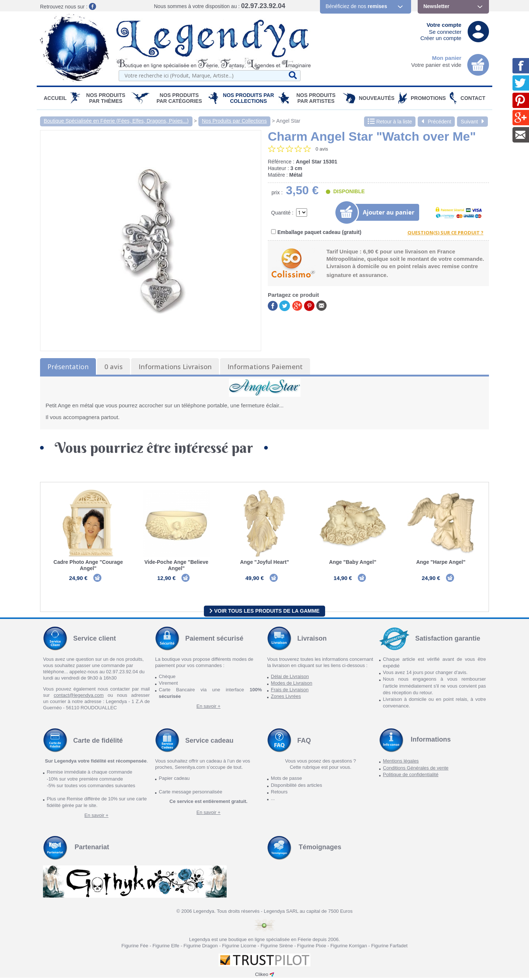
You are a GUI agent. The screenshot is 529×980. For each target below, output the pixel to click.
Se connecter (445, 32)
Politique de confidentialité (411, 777)
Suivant (472, 122)
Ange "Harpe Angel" (441, 562)
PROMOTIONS (428, 98)
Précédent (436, 122)
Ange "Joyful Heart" (264, 562)
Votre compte (444, 25)
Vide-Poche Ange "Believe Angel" (176, 565)
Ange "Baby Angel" (353, 562)
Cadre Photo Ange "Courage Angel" (88, 565)
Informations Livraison (175, 367)
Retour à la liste (390, 122)
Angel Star (288, 121)
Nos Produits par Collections (249, 98)
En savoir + (208, 708)
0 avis (114, 367)
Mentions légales (401, 763)
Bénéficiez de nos (356, 6)
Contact (473, 98)
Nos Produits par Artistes (316, 98)
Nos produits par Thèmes (106, 98)
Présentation (68, 367)
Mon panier (447, 58)
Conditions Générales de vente (416, 770)
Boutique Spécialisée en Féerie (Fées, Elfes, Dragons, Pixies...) (116, 121)
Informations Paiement (265, 367)
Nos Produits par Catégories (179, 98)
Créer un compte (441, 38)
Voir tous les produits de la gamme (264, 613)
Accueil (55, 98)
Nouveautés (377, 98)
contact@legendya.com (79, 697)
